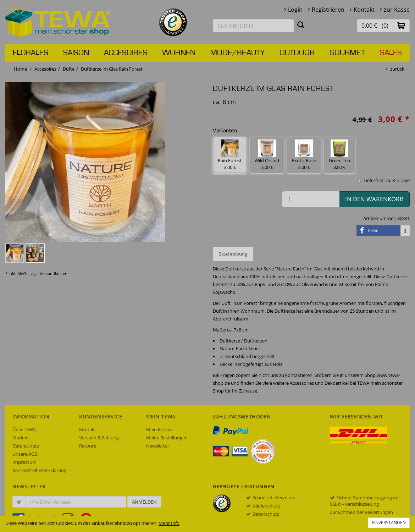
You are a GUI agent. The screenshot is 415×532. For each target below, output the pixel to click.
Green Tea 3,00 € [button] (339, 155)
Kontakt (364, 10)
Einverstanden (389, 523)
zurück (397, 69)
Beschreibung (233, 254)
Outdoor (297, 53)
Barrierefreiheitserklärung (39, 470)
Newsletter (158, 446)
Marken (21, 438)
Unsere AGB (25, 454)
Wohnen (179, 53)
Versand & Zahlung (99, 438)
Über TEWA (24, 429)
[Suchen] (301, 24)
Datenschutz (26, 446)
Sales (391, 53)
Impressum (24, 462)
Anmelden (144, 502)
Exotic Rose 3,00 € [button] (304, 155)
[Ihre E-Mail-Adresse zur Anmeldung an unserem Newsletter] (76, 502)
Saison (76, 53)
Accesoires (126, 53)
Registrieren (328, 10)
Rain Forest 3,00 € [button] (230, 155)
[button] (401, 25)
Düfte (69, 69)
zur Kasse (397, 10)
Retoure (88, 446)
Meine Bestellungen (167, 438)
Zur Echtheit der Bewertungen (361, 512)
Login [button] (295, 10)
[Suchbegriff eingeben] (253, 26)
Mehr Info (169, 523)
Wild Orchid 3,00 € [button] (267, 155)
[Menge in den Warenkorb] (311, 199)
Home (20, 69)
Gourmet (347, 53)
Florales (31, 53)
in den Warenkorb (374, 199)
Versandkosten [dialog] (54, 273)
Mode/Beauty (237, 53)
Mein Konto (159, 429)
